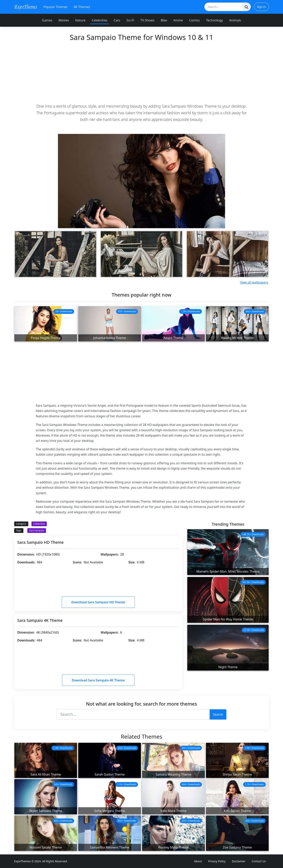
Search (218, 714)
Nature (80, 20)
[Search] (246, 7)
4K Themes (82, 7)
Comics (194, 20)
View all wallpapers (254, 282)
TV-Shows (147, 20)
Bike (164, 20)
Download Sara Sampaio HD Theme (98, 602)
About (198, 861)
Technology (215, 20)
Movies (64, 20)
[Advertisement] (141, 72)
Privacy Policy (217, 861)
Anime (178, 20)
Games (47, 20)
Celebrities (100, 20)
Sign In (261, 7)
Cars (117, 20)
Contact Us (259, 861)
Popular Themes (55, 7)
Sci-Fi (130, 20)
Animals (235, 20)
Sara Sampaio (37, 530)
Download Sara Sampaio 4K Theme (98, 680)
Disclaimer (239, 861)
